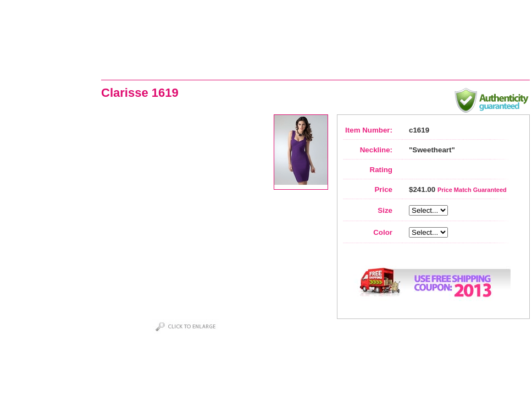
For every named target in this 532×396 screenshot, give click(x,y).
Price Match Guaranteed (472, 190)
